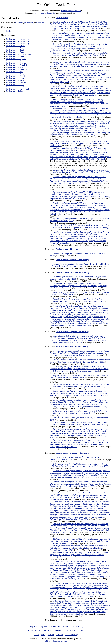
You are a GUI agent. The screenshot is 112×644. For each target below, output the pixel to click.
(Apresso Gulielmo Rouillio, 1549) (79, 376)
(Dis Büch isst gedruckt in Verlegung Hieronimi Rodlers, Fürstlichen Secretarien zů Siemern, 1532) (79, 548)
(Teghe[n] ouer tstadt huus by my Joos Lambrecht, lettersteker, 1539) (80, 316)
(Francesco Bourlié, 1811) (79, 54)
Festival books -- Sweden (16, 87)
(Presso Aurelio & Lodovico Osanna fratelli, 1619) (80, 91)
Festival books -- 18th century (18, 43)
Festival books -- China (15, 52)
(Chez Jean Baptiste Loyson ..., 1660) (80, 76)
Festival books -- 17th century (18, 41)
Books (9, 31)
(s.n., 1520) (79, 465)
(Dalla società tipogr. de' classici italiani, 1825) (80, 25)
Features (51, 635)
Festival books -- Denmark (16, 56)
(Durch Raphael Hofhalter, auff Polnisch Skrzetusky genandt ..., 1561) (80, 265)
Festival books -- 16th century (18, 39)
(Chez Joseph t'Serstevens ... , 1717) (80, 47)
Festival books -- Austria (16, 46)
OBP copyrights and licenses (56, 641)
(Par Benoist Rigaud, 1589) (79, 423)
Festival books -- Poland (15, 76)
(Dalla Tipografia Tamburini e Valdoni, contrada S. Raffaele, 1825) (80, 209)
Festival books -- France (15, 61)
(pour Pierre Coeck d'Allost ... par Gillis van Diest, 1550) (77, 300)
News (43, 635)
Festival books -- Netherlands (17, 69)
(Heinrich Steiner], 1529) (80, 541)
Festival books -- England (16, 59)
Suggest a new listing (74, 626)
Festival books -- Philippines (17, 74)
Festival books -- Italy (15, 67)
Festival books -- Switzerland (17, 89)
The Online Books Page (56, 5)
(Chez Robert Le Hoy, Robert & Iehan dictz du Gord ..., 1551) (80, 361)
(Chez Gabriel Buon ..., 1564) (80, 369)
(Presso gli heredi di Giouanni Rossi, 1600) (80, 36)
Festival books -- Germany (16, 63)
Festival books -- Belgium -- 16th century (73, 272)
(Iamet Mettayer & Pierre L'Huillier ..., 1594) (80, 403)
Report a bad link (57, 626)
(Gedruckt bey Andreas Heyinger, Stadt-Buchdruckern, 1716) (80, 113)
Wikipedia (19, 23)
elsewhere (40, 23)
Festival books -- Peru (15, 72)
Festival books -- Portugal (16, 78)
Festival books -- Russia (15, 80)
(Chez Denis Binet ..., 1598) (80, 353)
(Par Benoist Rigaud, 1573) (80, 385)
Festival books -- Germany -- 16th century (73, 453)
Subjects (73, 631)
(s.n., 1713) (80, 237)
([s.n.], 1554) (79, 339)
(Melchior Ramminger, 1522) (79, 555)
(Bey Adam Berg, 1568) (80, 510)
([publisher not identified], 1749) (79, 180)
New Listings (48, 631)
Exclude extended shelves (71, 11)
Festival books (62, 18)
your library (29, 23)
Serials (81, 631)
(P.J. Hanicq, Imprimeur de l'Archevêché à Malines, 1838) (80, 195)
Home (31, 631)
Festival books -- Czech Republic (19, 54)
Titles (65, 631)
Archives (60, 635)
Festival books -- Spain (15, 85)
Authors (58, 631)
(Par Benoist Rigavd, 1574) (80, 412)
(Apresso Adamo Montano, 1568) (80, 474)
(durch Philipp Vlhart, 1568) (80, 607)
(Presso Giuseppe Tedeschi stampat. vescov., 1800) (79, 103)
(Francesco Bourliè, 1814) (80, 143)
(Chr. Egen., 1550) (80, 528)
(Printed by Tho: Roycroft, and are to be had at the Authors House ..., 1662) (80, 128)
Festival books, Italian (15, 91)
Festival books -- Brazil (15, 50)
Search (38, 631)
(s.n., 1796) (80, 64)
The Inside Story (72, 635)
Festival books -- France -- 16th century (72, 347)
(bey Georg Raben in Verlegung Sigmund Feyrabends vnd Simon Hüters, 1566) (80, 484)
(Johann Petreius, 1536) (80, 496)
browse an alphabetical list (45, 13)
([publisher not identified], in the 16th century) (80, 226)
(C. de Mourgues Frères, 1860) (80, 171)
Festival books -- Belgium (16, 48)
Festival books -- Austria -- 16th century (72, 260)
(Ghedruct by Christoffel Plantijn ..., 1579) (79, 286)
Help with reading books (39, 626)
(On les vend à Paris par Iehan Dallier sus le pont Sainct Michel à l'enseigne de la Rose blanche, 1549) (79, 443)
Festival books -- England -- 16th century (73, 332)
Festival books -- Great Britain (18, 65)
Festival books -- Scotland (16, 82)
